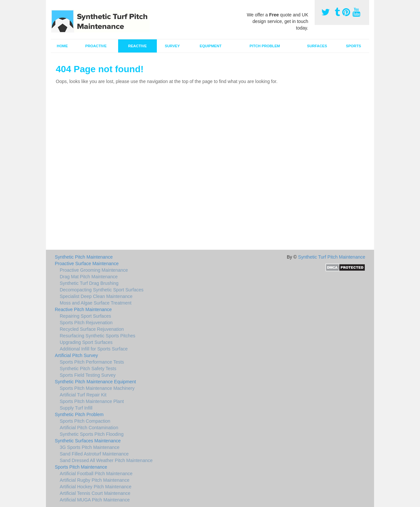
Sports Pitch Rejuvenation (86, 323)
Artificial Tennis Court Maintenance (95, 493)
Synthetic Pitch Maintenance (84, 257)
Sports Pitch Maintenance (81, 467)
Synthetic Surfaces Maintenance (88, 441)
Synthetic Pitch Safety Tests (88, 369)
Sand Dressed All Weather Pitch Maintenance (106, 460)
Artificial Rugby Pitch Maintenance (94, 480)
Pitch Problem (265, 46)
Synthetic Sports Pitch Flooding (92, 434)
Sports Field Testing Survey (88, 375)
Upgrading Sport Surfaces (86, 342)
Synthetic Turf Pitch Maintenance (332, 257)
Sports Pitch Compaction (85, 421)
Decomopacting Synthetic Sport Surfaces (102, 290)
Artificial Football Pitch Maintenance (96, 474)
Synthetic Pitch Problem (79, 414)
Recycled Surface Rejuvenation (92, 329)
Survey (172, 46)
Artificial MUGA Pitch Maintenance (95, 500)
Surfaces (317, 46)
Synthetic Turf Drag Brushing (89, 283)
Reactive (138, 46)
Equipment (210, 46)
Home (62, 46)
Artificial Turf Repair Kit (83, 395)
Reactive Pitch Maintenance (83, 309)
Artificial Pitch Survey (76, 355)
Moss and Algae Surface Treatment (96, 303)
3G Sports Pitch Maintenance (90, 447)
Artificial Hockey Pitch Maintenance (96, 487)
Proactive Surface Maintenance (87, 264)
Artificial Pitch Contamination (89, 428)
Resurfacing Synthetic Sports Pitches (97, 336)
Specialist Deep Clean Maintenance (96, 296)
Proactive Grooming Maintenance (94, 270)
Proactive (96, 46)
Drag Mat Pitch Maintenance (89, 277)
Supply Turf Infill (76, 408)
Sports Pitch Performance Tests (92, 362)
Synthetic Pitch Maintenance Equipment (95, 382)
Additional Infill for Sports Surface (94, 349)
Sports (353, 46)
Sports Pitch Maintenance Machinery (97, 388)
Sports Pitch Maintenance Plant (92, 401)
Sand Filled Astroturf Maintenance (94, 454)
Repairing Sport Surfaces (85, 316)
